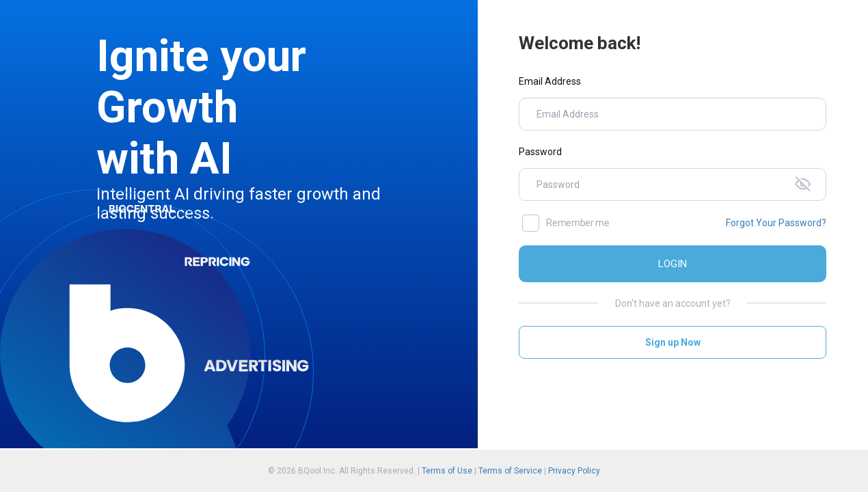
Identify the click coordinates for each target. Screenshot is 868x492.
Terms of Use (447, 471)
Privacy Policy (574, 471)
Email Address (550, 81)
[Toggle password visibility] (806, 184)
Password (540, 152)
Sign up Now (673, 342)
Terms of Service (510, 471)
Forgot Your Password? (776, 223)
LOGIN (673, 264)
